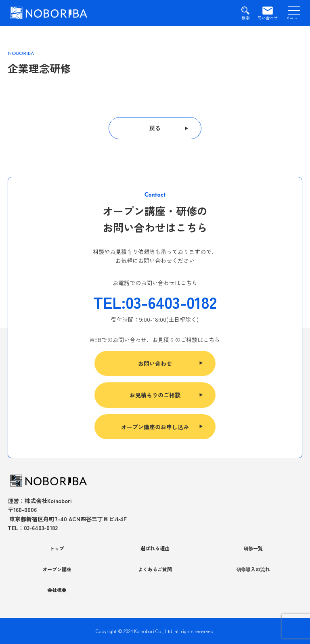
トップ (57, 548)
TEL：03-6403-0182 (33, 528)
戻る (155, 128)
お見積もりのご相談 (155, 395)
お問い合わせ (155, 363)
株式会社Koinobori (48, 501)
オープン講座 (57, 569)
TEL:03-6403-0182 (155, 302)
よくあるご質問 (155, 569)
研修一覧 (253, 548)
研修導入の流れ (253, 569)
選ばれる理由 (155, 548)
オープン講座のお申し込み (155, 427)
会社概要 (57, 590)
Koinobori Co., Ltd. (154, 631)
